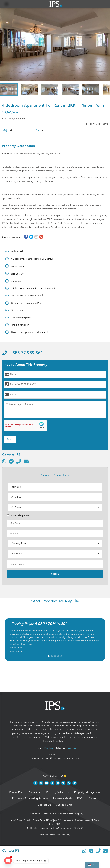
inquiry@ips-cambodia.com (64, 759)
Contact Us (44, 805)
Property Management (87, 793)
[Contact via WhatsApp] (4, 462)
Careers (93, 799)
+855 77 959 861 (22, 353)
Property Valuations (58, 793)
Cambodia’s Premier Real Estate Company (63, 814)
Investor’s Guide (63, 799)
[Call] (19, 462)
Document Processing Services (30, 799)
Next (106, 46)
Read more (27, 644)
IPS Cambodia (33, 814)
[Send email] (26, 462)
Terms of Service (48, 835)
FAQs (80, 799)
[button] (6, 4)
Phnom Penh (61, 726)
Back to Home (64, 805)
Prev (4, 46)
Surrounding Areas (18, 516)
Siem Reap (77, 726)
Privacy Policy (63, 835)
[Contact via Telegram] (11, 462)
